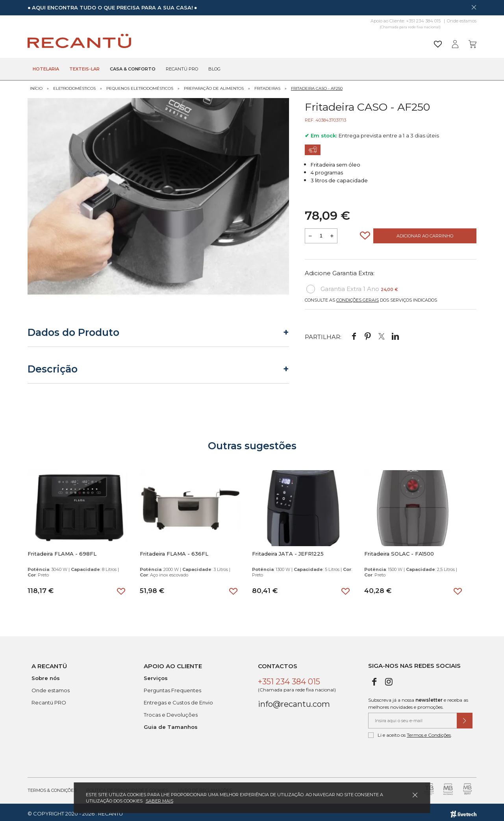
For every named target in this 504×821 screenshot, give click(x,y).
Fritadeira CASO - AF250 (317, 86)
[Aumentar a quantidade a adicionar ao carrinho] (332, 233)
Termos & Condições (52, 788)
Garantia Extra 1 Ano (352, 286)
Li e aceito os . (410, 732)
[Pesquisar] (313, 41)
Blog (214, 69)
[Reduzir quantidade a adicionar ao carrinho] (310, 233)
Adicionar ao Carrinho (425, 233)
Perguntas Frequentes (172, 688)
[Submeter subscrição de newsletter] (465, 718)
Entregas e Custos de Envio (178, 700)
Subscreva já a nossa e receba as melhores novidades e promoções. (418, 701)
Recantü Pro (182, 69)
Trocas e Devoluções (171, 712)
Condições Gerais (358, 297)
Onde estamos (462, 21)
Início (36, 86)
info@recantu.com (294, 701)
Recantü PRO (49, 700)
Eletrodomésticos (74, 86)
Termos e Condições (429, 732)
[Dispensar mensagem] (474, 7)
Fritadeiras (267, 86)
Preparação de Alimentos (214, 86)
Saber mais (159, 801)
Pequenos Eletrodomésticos (140, 86)
